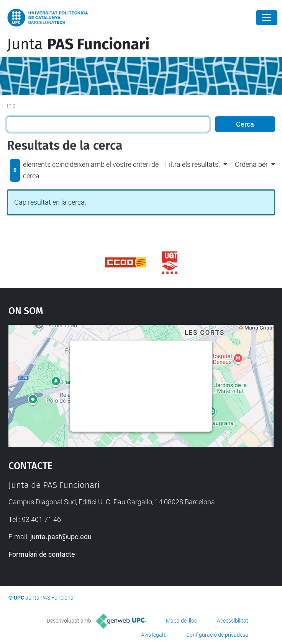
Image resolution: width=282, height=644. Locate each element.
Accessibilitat (233, 621)
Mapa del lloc (181, 621)
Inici (12, 106)
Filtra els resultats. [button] (193, 164)
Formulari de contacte (42, 554)
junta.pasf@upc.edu (61, 537)
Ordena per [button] (251, 164)
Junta (78, 44)
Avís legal (152, 635)
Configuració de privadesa (217, 635)
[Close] (267, 18)
